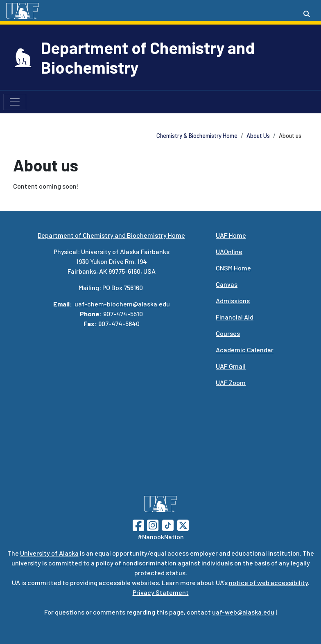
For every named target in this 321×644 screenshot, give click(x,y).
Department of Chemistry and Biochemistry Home (111, 235)
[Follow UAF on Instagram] (152, 524)
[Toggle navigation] (15, 102)
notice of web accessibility (268, 582)
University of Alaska (49, 553)
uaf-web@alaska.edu (243, 612)
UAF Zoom (231, 382)
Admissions (233, 301)
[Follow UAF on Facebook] (138, 524)
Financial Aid (235, 317)
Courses (228, 333)
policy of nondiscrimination (136, 563)
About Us (258, 136)
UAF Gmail (231, 366)
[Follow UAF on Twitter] (183, 524)
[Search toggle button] (307, 14)
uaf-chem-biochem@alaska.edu (122, 304)
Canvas (227, 284)
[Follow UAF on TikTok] (168, 524)
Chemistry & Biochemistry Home (197, 136)
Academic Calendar (245, 350)
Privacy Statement (161, 592)
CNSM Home (233, 268)
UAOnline (229, 251)
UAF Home (231, 235)
